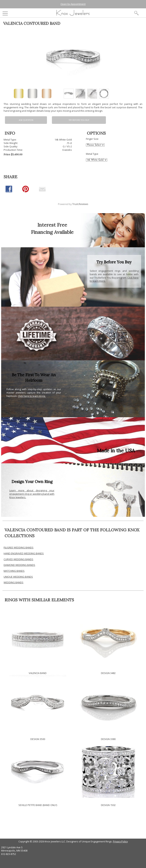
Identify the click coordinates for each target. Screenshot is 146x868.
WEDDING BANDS (13, 582)
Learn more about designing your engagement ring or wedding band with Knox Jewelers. (32, 494)
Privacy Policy (120, 841)
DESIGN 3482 (108, 673)
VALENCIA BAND (38, 673)
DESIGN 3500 (38, 739)
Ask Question (26, 120)
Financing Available (52, 232)
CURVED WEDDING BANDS (18, 559)
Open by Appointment (73, 4)
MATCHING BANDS (14, 571)
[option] (69, 94)
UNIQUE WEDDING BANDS (18, 577)
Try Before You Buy (79, 120)
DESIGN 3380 (108, 739)
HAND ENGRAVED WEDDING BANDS (24, 553)
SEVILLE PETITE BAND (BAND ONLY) (38, 805)
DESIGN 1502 (108, 805)
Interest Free (52, 225)
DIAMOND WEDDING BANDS (19, 565)
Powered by (73, 204)
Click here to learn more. (32, 396)
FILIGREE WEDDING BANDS (19, 548)
